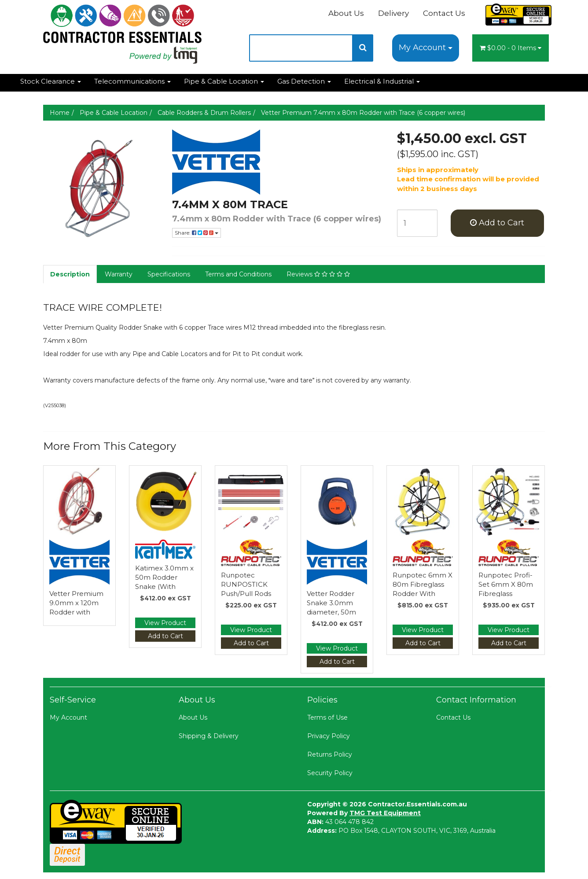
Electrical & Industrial (382, 81)
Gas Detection (304, 81)
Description (70, 274)
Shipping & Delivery (209, 736)
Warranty (119, 274)
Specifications (169, 274)
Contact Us (444, 13)
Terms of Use (327, 717)
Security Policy (330, 773)
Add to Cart (497, 223)
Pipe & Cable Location (224, 81)
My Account (426, 48)
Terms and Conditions (238, 274)
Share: (197, 233)
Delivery (393, 13)
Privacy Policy (329, 736)
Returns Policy (330, 754)
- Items (511, 48)
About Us (346, 13)
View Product (165, 623)
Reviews (318, 274)
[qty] (417, 223)
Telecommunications (132, 81)
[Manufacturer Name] (278, 162)
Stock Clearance (51, 81)
